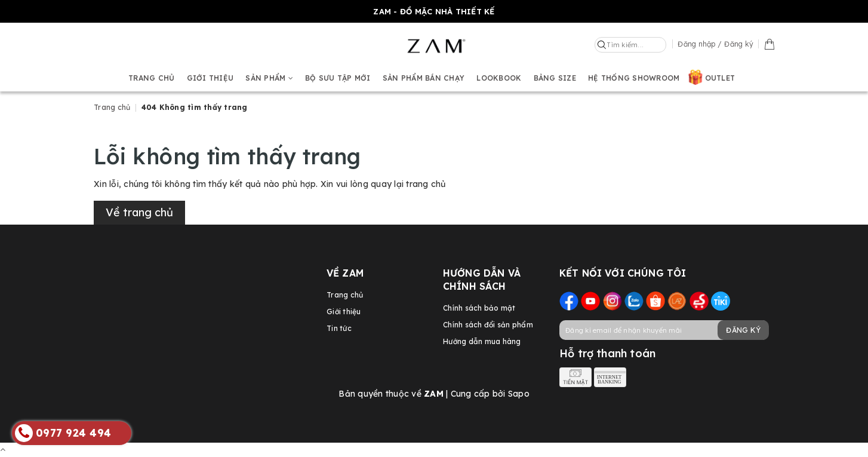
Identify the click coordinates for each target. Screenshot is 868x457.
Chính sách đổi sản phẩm (488, 325)
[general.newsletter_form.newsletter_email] (664, 330)
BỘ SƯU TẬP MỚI (338, 78)
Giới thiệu (210, 78)
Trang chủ (151, 78)
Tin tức (339, 328)
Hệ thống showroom (634, 78)
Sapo (519, 394)
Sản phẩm (269, 78)
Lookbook (499, 78)
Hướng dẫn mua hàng (482, 341)
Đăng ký (743, 330)
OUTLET (720, 78)
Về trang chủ (139, 212)
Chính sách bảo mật (479, 308)
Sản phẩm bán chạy (424, 78)
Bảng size (555, 78)
